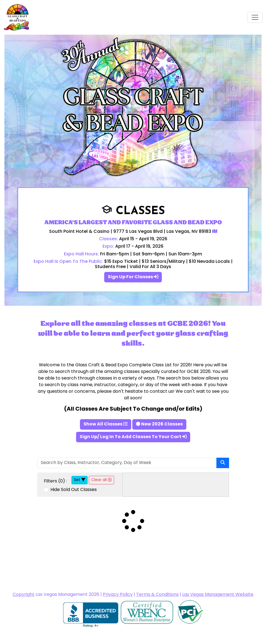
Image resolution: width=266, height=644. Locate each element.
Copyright (24, 595)
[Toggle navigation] (255, 17)
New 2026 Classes (159, 424)
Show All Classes (106, 424)
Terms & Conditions (157, 595)
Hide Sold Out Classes (73, 490)
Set (80, 480)
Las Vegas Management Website (218, 595)
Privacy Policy (118, 595)
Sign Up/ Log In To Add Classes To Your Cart (133, 437)
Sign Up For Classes (133, 277)
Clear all (101, 480)
